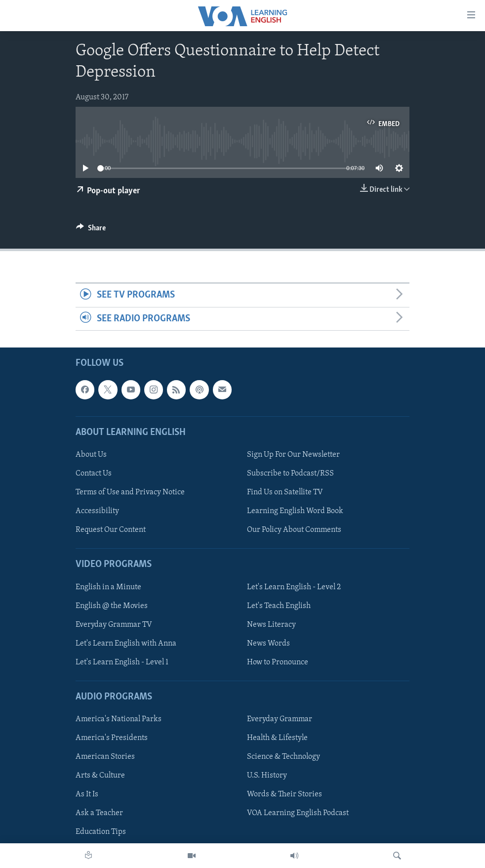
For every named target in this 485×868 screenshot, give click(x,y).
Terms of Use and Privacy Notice (130, 492)
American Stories (105, 757)
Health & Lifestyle (277, 738)
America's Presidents (112, 738)
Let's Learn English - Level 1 (122, 662)
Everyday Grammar (280, 719)
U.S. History (267, 776)
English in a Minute (108, 587)
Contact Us (94, 474)
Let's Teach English (279, 606)
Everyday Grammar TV (114, 625)
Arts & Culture (100, 776)
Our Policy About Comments (294, 530)
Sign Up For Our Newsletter (293, 455)
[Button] (91, 230)
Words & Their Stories (284, 794)
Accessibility (97, 511)
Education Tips (101, 832)
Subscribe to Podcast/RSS (290, 474)
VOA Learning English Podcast (298, 813)
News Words (268, 644)
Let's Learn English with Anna (126, 644)
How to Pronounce (278, 662)
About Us (91, 455)
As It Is (87, 794)
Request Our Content (111, 530)
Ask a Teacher (99, 813)
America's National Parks (119, 719)
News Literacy (271, 625)
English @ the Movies (112, 606)
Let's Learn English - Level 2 (294, 587)
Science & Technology (283, 757)
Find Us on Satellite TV (285, 492)
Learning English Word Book (295, 511)
